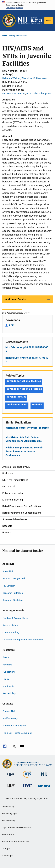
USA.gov (6, 849)
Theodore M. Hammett (34, 78)
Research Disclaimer (13, 600)
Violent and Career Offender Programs (27, 428)
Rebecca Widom (11, 78)
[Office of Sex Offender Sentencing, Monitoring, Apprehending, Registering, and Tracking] (44, 787)
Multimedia (8, 686)
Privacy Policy (9, 821)
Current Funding (11, 632)
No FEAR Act (8, 835)
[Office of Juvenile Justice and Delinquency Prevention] (11, 788)
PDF (11, 325)
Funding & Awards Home (15, 618)
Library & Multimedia (18, 36)
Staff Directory (10, 718)
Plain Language (9, 814)
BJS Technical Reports (39, 93)
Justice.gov (7, 856)
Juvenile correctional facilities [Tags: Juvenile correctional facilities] (24, 381)
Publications (9, 672)
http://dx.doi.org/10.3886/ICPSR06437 (27, 360)
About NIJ (8, 571)
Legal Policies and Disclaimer (16, 828)
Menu (49, 20)
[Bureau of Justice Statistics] (27, 778)
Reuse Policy (9, 693)
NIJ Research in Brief (14, 93)
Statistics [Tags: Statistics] (37, 405)
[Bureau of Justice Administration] (11, 776)
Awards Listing (10, 625)
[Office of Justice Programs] (9, 21)
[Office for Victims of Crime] (27, 788)
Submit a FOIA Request (14, 726)
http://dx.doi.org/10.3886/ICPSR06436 (27, 349)
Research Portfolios (13, 593)
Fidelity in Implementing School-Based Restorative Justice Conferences (24, 451)
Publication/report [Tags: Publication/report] (17, 405)
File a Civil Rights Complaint (17, 733)
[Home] (30, 21)
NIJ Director (9, 586)
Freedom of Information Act (15, 842)
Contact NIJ (9, 711)
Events (6, 657)
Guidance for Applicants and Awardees (23, 640)
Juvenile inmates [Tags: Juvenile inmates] (16, 397)
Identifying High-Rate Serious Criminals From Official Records (24, 439)
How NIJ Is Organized (14, 578)
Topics (6, 679)
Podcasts (7, 664)
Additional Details (15, 299)
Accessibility (8, 807)
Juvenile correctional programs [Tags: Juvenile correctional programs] (24, 389)
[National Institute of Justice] (44, 776)
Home (5, 36)
